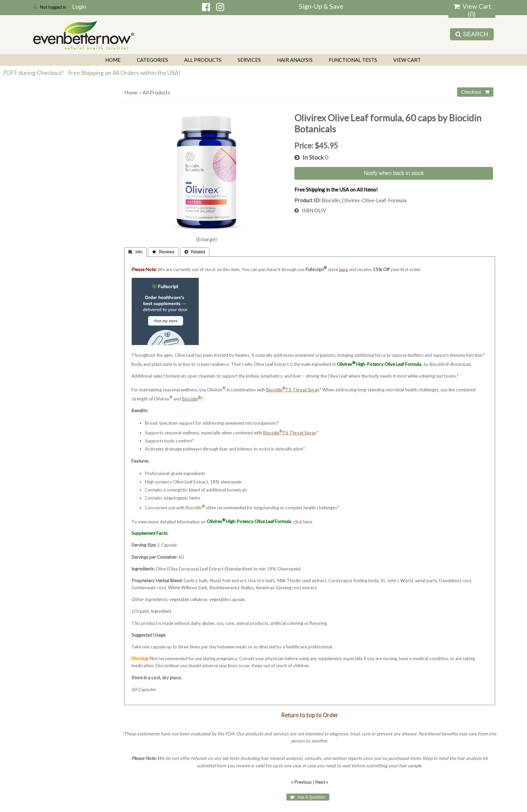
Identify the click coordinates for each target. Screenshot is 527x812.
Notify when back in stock (394, 173)
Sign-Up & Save (321, 6)
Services (249, 60)
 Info (135, 252)
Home (113, 60)
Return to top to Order (310, 715)
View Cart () (473, 10)
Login (79, 7)
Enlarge (206, 239)
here (308, 521)
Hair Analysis (295, 60)
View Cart (407, 60)
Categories (152, 60)
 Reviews (163, 252)
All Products (203, 60)
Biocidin (195, 508)
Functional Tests (353, 60)
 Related (195, 252)
